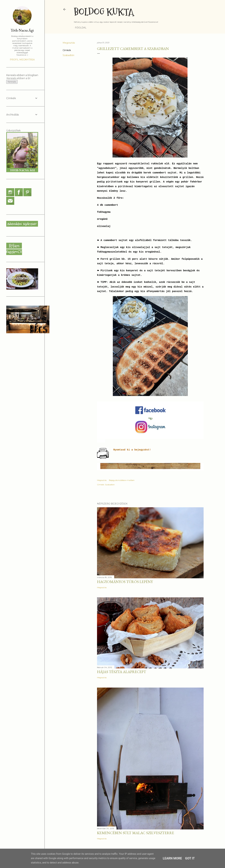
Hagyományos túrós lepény (125, 582)
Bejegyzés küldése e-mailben (122, 480)
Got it (190, 858)
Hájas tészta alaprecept (122, 672)
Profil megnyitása (22, 60)
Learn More (172, 858)
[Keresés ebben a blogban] (18, 78)
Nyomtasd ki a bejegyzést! (132, 450)
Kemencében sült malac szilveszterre (136, 833)
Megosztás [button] (69, 43)
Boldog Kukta (104, 12)
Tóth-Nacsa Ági (22, 30)
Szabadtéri (68, 55)
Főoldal (81, 28)
